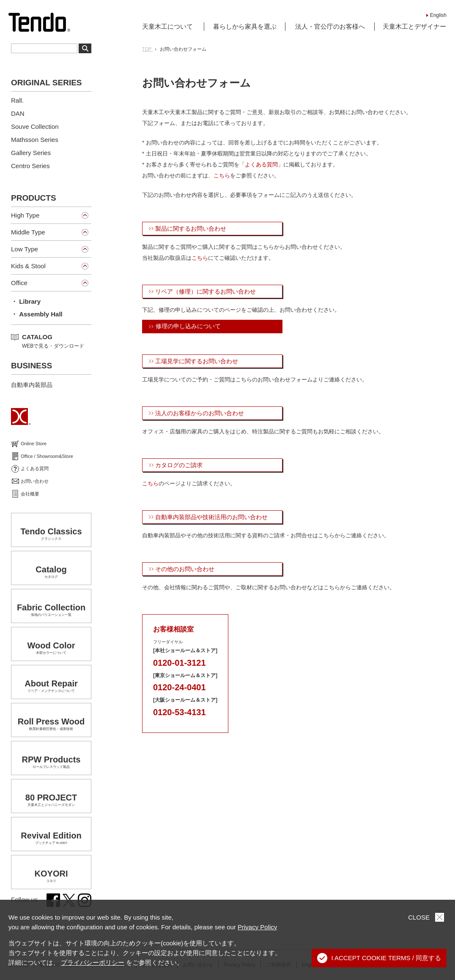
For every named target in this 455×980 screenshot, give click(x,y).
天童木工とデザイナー (414, 26)
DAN (18, 113)
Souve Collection (35, 127)
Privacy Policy (257, 927)
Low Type (25, 249)
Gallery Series (31, 153)
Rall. (17, 100)
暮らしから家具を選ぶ (245, 26)
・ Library (26, 301)
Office (19, 283)
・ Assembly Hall (37, 314)
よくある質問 (261, 165)
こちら (222, 176)
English (438, 15)
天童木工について (167, 26)
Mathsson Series (35, 140)
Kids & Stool (28, 266)
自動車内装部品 (32, 385)
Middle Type (28, 232)
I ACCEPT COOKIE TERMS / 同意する (379, 958)
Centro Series (30, 166)
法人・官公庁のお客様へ (330, 26)
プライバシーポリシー (93, 962)
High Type (25, 215)
